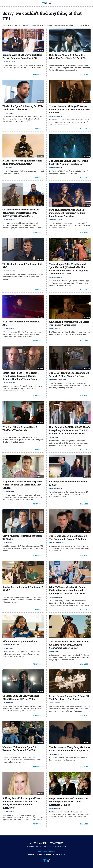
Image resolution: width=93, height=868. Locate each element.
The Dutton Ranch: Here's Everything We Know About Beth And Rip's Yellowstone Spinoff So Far (69, 645)
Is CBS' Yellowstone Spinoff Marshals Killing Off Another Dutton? (22, 162)
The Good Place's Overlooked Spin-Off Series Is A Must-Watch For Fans (69, 374)
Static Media (36, 847)
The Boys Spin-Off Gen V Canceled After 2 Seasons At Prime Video (21, 697)
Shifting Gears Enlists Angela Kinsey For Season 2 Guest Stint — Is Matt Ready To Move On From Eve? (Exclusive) (22, 803)
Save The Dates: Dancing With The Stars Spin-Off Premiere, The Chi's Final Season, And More (67, 213)
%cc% (41, 50)
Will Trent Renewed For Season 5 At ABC (21, 323)
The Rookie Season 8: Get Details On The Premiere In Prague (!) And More (68, 537)
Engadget (31, 855)
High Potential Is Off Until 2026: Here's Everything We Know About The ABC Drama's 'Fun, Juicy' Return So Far (69, 430)
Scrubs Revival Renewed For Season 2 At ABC (23, 589)
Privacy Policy (56, 843)
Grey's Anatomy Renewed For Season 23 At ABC (22, 537)
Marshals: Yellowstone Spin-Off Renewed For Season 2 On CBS (19, 749)
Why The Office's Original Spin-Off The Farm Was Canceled (21, 429)
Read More (37, 74)
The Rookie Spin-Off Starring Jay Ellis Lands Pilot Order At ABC (23, 108)
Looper (48, 855)
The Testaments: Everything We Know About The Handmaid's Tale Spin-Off (69, 749)
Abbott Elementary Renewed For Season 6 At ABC (20, 643)
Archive (43, 843)
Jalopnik (40, 855)
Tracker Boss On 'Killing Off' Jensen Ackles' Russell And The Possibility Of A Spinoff (69, 110)
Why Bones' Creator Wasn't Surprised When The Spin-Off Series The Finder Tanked (22, 485)
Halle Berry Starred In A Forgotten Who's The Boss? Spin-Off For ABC (67, 57)
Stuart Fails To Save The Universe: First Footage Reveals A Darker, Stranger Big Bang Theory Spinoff (21, 376)
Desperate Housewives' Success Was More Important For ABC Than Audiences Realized (68, 802)
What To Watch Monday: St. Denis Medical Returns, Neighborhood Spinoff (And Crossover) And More (67, 590)
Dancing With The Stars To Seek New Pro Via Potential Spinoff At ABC (22, 57)
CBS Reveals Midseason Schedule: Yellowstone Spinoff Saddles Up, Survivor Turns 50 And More (21, 213)
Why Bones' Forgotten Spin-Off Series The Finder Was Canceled (69, 323)
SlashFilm (57, 855)
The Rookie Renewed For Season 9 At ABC (22, 266)
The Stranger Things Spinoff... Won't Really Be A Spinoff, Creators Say (68, 162)
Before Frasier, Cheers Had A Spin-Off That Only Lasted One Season (69, 698)
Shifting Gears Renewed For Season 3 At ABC (69, 483)
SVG (64, 855)
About (33, 843)
